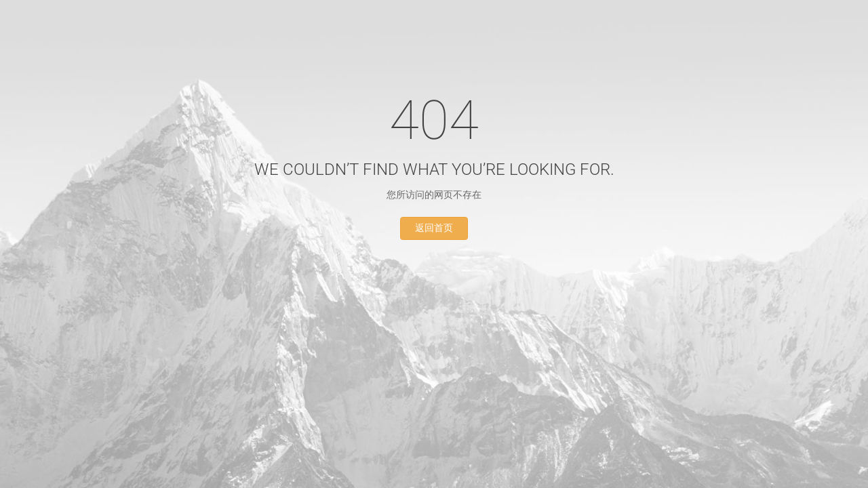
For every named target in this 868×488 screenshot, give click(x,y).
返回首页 (434, 228)
